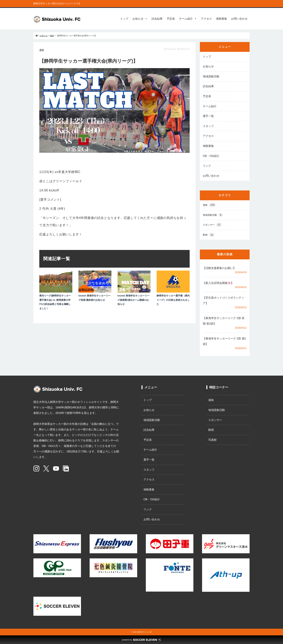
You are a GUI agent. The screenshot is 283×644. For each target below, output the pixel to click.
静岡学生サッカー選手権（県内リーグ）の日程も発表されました (173, 300)
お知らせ (140, 19)
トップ (124, 19)
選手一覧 (208, 116)
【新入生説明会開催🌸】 (218, 283)
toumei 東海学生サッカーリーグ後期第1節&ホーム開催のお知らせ (134, 300)
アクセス (206, 19)
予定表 (171, 19)
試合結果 (157, 19)
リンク (207, 166)
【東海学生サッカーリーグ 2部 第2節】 (224, 341)
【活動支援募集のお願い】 (219, 268)
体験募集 (221, 19)
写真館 (212, 440)
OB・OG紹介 (211, 156)
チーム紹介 (188, 19)
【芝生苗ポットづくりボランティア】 (223, 300)
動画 (209, 235)
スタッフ (208, 126)
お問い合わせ (239, 19)
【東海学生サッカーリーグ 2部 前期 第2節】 (224, 321)
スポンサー (212, 225)
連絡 (42, 50)
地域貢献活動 (211, 76)
